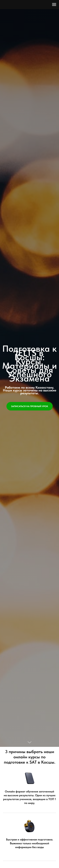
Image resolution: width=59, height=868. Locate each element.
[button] (30, 406)
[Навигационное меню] (54, 5)
